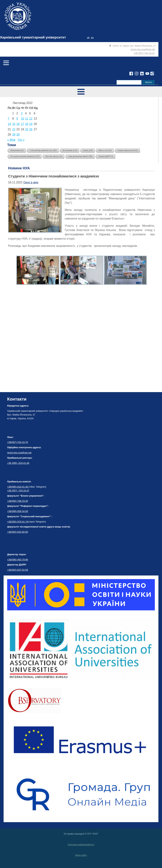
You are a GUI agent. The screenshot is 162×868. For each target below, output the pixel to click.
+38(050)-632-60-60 (18, 532)
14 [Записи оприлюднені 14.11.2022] (9, 124)
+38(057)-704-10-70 (18, 442)
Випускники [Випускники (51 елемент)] (17, 150)
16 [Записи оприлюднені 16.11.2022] (18, 124)
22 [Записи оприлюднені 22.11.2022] (14, 129)
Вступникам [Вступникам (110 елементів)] (70, 150)
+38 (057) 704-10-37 (144, 53)
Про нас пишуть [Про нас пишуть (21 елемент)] (54, 156)
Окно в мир (31, 182)
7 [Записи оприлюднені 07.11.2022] (9, 119)
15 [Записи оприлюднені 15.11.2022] (14, 124)
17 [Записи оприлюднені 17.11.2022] (23, 124)
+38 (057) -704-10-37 (18, 491)
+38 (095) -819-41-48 (18, 463)
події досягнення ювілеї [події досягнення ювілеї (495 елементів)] (80, 156)
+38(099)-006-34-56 (18, 511)
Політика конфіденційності (81, 845)
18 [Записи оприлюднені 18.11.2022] (27, 124)
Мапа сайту (81, 855)
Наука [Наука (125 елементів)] (88, 150)
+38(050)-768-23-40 (18, 501)
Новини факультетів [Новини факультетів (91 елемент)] (128, 150)
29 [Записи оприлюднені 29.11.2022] (14, 135)
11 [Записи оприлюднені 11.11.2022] (27, 119)
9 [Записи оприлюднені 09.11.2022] (17, 119)
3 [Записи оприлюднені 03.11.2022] (22, 113)
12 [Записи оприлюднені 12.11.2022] (31, 119)
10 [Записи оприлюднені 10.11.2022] (23, 119)
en (92, 37)
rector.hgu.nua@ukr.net (143, 49)
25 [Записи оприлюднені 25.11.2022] (27, 129)
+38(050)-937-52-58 (18, 570)
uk (88, 37)
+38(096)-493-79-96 (18, 560)
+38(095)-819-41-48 (18, 487)
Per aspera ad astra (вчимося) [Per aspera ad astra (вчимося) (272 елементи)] (25, 156)
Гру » (21, 140)
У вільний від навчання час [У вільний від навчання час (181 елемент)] (43, 150)
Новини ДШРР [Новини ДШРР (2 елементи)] (106, 156)
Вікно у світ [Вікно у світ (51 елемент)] (105, 150)
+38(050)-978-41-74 (18, 522)
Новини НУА (19, 168)
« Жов (11, 140)
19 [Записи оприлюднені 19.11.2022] (31, 124)
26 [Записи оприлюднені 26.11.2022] (31, 129)
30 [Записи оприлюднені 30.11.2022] (18, 135)
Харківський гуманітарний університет (33, 37)
